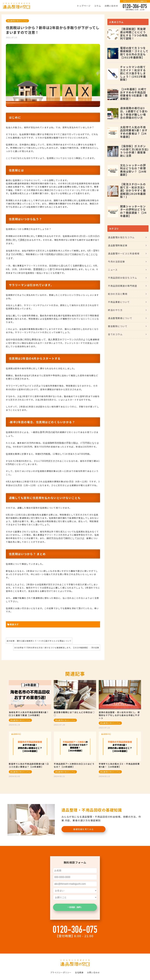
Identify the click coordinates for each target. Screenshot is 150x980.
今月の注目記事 (116, 262)
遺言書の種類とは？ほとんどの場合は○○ (74, 714)
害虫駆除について (118, 326)
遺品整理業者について (120, 318)
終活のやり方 (115, 310)
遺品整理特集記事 (118, 245)
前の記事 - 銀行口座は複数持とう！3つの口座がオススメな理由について (39, 641)
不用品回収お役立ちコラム (122, 278)
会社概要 (79, 972)
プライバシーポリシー (61, 972)
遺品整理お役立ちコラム (17, 21)
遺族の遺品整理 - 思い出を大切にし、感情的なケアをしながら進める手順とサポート (119, 715)
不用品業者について (119, 302)
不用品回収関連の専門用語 (122, 286)
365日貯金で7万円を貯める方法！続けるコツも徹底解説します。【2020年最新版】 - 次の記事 (57, 648)
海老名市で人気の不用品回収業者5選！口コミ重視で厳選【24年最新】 (29, 714)
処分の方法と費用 (118, 294)
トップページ (84, 6)
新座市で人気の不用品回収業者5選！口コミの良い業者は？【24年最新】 (29, 765)
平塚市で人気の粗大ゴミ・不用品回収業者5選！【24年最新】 (119, 765)
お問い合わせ (111, 6)
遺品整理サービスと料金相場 (124, 253)
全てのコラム (115, 334)
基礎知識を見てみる (83, 829)
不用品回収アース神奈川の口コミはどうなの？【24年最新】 (74, 765)
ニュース (113, 270)
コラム (98, 6)
